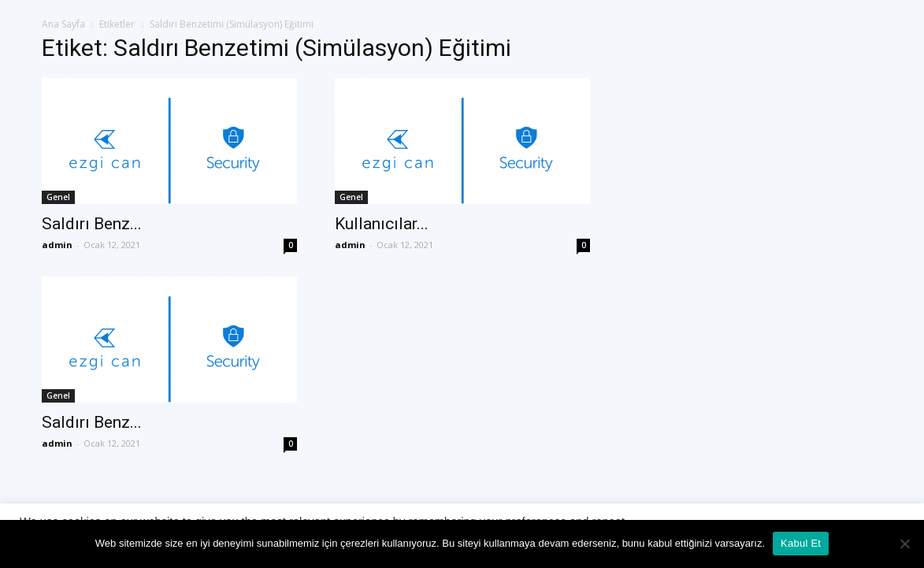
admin (57, 245)
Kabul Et (801, 543)
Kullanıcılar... (382, 224)
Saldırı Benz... (92, 224)
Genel (58, 197)
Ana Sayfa (63, 24)
